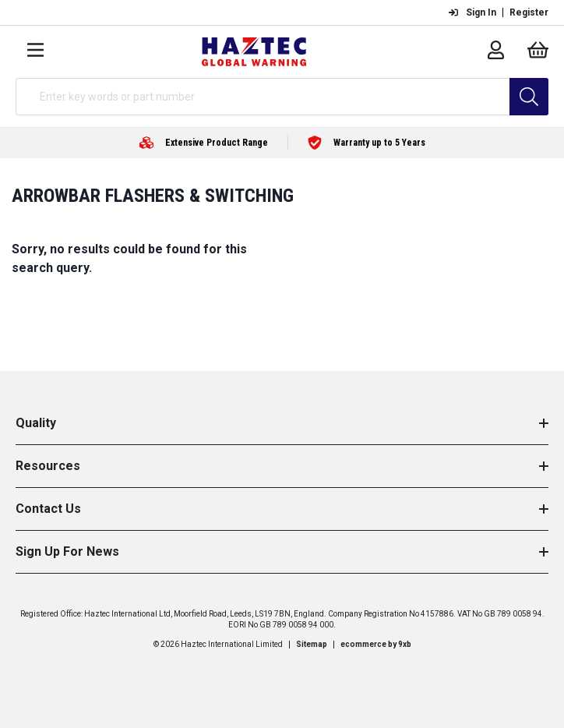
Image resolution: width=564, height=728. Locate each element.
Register (529, 12)
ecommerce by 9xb (376, 644)
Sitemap (312, 644)
